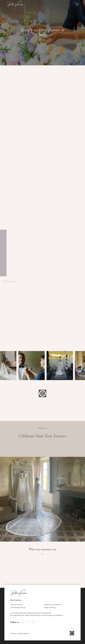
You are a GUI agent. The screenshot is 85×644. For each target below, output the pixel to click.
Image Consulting (50, 607)
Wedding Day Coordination (53, 605)
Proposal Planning (16, 605)
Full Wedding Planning (18, 607)
